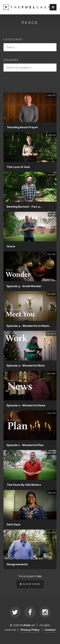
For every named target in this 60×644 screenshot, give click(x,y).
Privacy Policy (30, 630)
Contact (50, 630)
